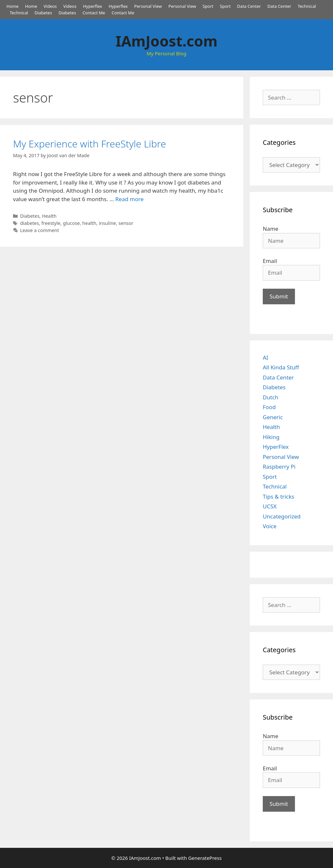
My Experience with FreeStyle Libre (90, 144)
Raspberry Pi (279, 467)
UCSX (270, 506)
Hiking (271, 437)
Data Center (249, 6)
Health (49, 216)
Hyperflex (93, 6)
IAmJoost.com (166, 41)
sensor (126, 223)
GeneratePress (205, 858)
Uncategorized (282, 516)
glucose (71, 223)
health (89, 223)
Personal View (148, 6)
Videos (50, 6)
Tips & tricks (279, 496)
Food (269, 407)
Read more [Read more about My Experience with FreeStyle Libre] (130, 199)
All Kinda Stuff (281, 367)
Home (13, 6)
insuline (107, 223)
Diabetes (43, 13)
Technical (307, 6)
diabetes (30, 223)
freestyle (51, 223)
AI (266, 358)
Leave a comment (40, 230)
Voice (270, 526)
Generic (273, 417)
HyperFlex (276, 447)
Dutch (271, 397)
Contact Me (94, 13)
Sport (208, 6)
